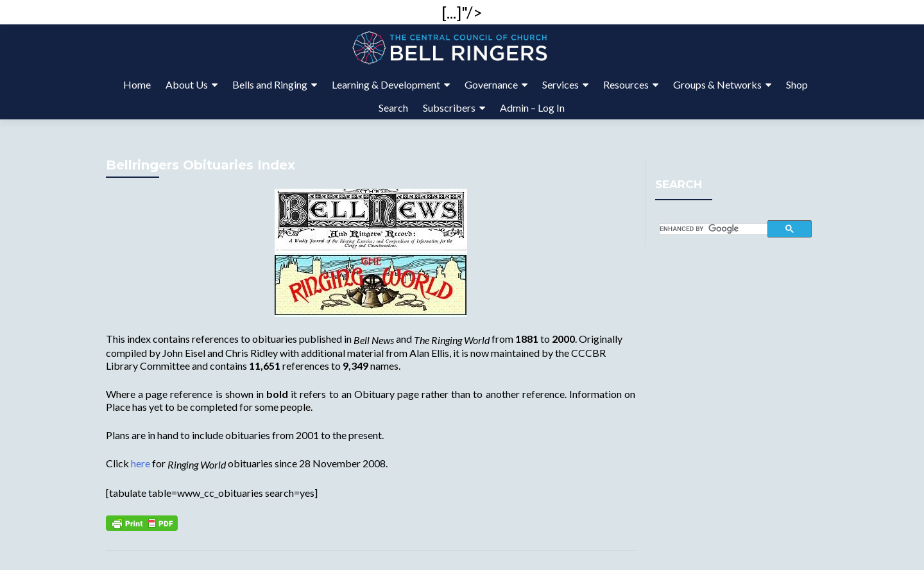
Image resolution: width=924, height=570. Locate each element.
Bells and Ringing (270, 84)
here (141, 463)
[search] (714, 229)
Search (393, 108)
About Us (187, 84)
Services (560, 84)
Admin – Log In (532, 108)
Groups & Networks (717, 84)
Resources (626, 84)
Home (137, 84)
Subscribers (449, 108)
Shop (797, 84)
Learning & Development (386, 84)
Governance (491, 84)
